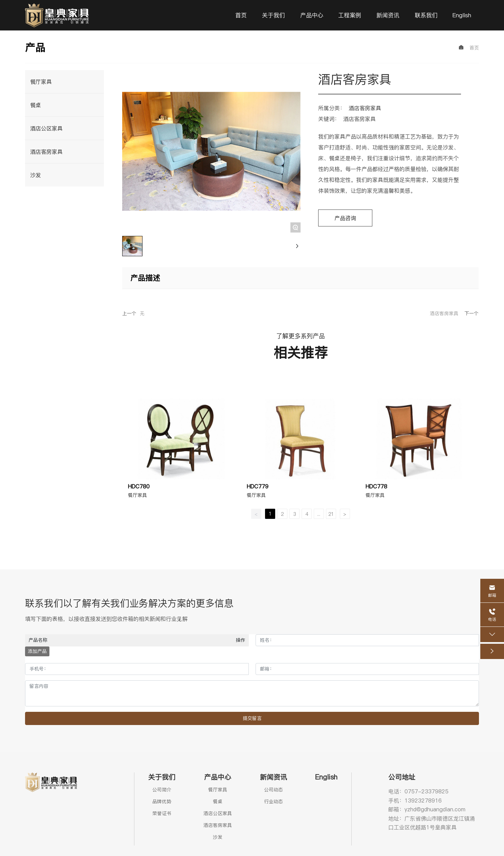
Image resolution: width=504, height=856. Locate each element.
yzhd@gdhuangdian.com (435, 809)
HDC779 (258, 486)
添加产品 (37, 651)
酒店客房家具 (365, 108)
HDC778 (376, 486)
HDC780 (139, 486)
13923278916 (423, 800)
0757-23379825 (426, 791)
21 (331, 514)
